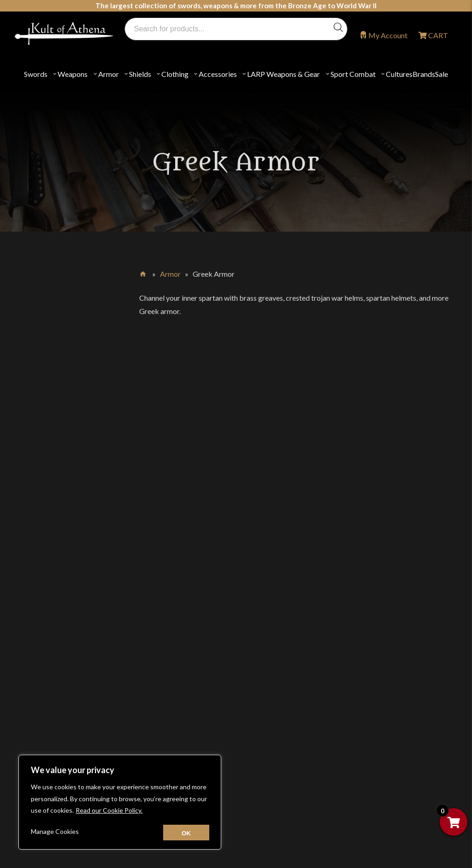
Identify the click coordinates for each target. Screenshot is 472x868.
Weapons (73, 74)
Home (144, 272)
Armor (109, 74)
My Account (388, 35)
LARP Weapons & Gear (283, 74)
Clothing (175, 74)
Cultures (399, 74)
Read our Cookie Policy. (109, 810)
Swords (36, 74)
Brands (424, 74)
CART (437, 35)
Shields (140, 74)
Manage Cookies (55, 831)
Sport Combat (353, 74)
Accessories (218, 74)
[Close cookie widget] (186, 833)
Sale (442, 74)
